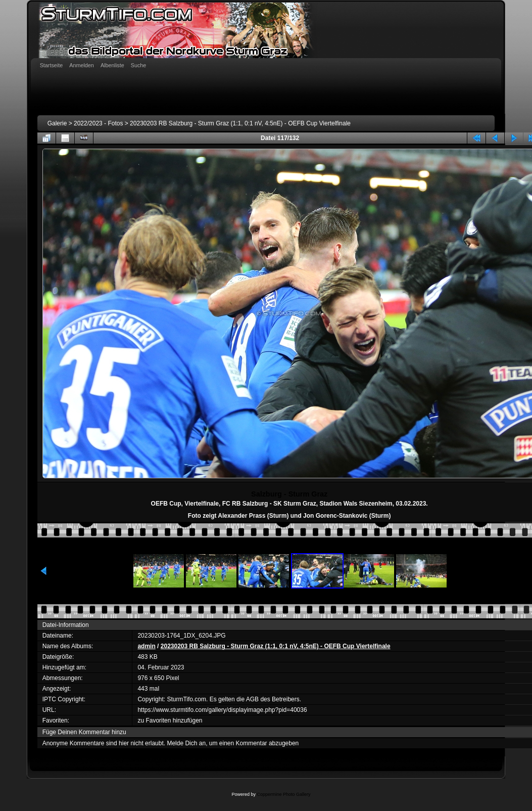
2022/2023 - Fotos (98, 123)
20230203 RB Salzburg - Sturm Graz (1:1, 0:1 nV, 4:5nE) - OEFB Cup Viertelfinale (240, 123)
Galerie (57, 123)
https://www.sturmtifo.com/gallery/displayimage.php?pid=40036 (222, 710)
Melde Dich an (186, 743)
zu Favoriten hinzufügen (170, 720)
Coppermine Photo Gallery (283, 794)
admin (146, 646)
